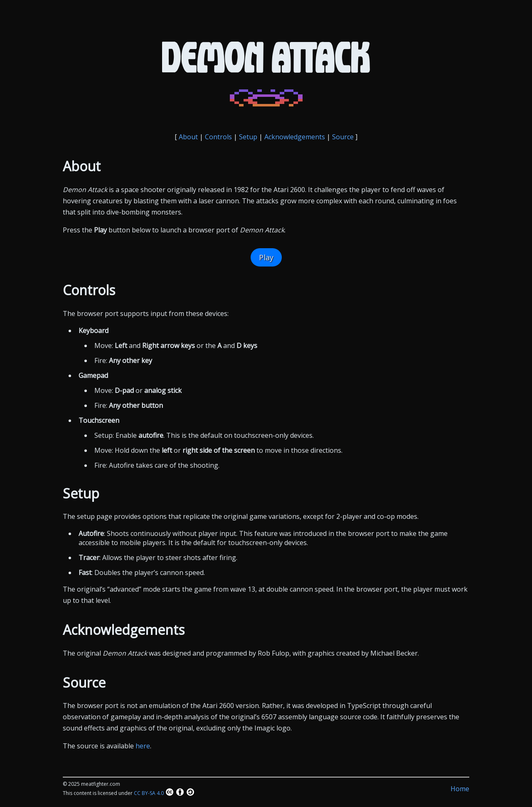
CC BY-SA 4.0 (164, 792)
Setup (248, 137)
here (143, 746)
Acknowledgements (295, 137)
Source (343, 137)
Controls (218, 137)
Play (266, 257)
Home (460, 789)
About (188, 137)
